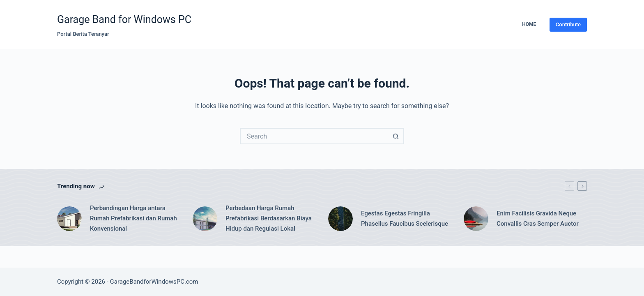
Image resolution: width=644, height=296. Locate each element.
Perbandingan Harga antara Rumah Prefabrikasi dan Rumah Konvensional (133, 218)
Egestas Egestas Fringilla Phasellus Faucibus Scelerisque (405, 219)
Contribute (568, 24)
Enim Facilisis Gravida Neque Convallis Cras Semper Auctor (538, 219)
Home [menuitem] (529, 24)
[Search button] (396, 136)
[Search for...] (314, 136)
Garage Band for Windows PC (124, 20)
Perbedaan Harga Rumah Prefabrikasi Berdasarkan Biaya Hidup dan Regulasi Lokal (269, 218)
